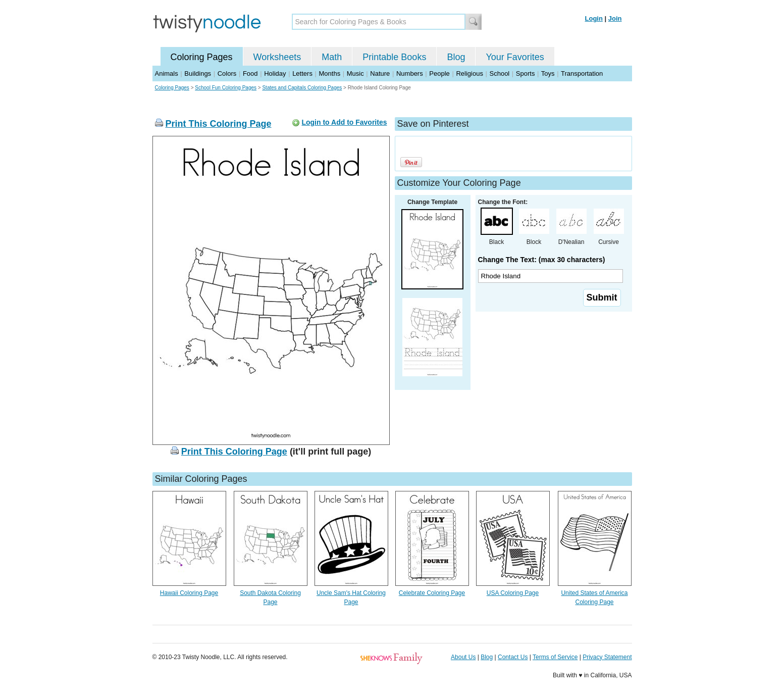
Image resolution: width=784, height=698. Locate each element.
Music (355, 73)
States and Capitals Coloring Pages (302, 88)
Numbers (410, 73)
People (439, 73)
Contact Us (513, 657)
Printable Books (394, 57)
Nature (380, 73)
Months (330, 73)
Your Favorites (515, 57)
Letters (302, 73)
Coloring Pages (202, 57)
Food (250, 73)
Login (594, 18)
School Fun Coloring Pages (226, 88)
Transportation (582, 73)
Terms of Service (555, 657)
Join (615, 18)
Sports (526, 73)
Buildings (198, 73)
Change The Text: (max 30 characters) (542, 260)
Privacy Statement (607, 657)
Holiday (275, 73)
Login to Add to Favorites (344, 122)
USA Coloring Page (513, 593)
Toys (548, 73)
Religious (469, 73)
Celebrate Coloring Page (432, 593)
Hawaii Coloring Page (189, 593)
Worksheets (277, 57)
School (500, 73)
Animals (167, 73)
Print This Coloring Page (219, 124)
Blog (456, 57)
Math (332, 57)
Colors (227, 73)
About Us (463, 657)
